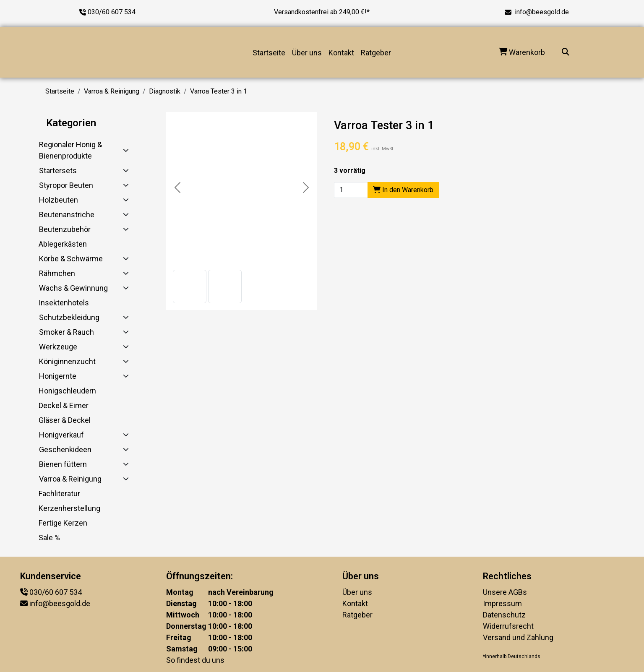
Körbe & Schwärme (71, 259)
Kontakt (341, 53)
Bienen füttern (63, 464)
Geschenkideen (65, 449)
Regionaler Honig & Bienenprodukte (70, 150)
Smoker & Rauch (66, 332)
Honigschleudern (67, 391)
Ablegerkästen (63, 244)
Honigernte (58, 376)
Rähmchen (57, 273)
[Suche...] (566, 53)
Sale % (49, 538)
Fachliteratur (59, 494)
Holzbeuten (59, 200)
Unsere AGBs (505, 592)
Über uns (307, 53)
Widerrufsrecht (508, 626)
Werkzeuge (58, 347)
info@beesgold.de (542, 12)
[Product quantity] (351, 190)
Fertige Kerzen (63, 523)
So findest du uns (195, 660)
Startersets (58, 171)
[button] (190, 287)
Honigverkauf (61, 435)
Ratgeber (376, 53)
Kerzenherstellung (69, 508)
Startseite (269, 53)
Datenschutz (504, 615)
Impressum (502, 603)
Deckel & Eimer (64, 405)
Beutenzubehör (65, 229)
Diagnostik (165, 91)
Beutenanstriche (67, 215)
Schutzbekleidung (69, 317)
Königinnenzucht (67, 361)
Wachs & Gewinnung (73, 288)
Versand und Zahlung (518, 637)
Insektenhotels (64, 303)
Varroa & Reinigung (112, 91)
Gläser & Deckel (65, 420)
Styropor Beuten (66, 185)
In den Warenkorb (403, 190)
